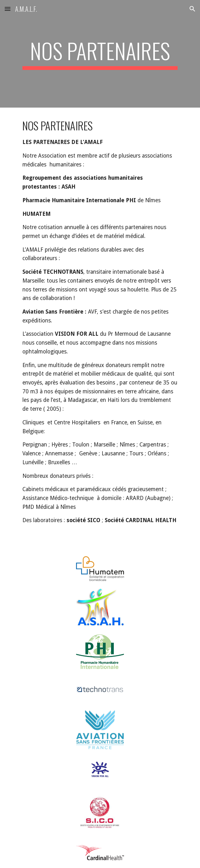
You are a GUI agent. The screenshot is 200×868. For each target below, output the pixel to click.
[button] (8, 9)
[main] (100, 54)
